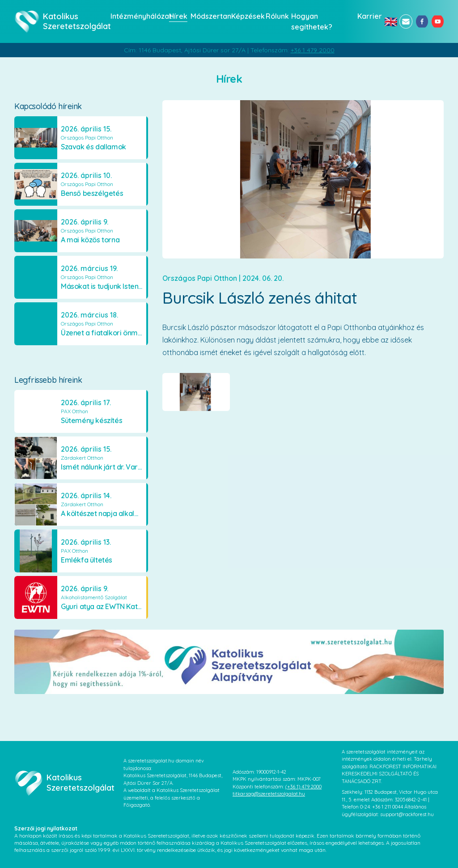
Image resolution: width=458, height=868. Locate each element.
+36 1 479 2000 (313, 50)
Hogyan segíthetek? (312, 21)
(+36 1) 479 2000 (303, 787)
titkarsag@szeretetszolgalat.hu (269, 794)
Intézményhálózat (137, 16)
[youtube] (438, 21)
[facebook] (422, 21)
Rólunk (276, 16)
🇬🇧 (390, 21)
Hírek (177, 16)
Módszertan (208, 16)
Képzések (246, 16)
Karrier (368, 16)
